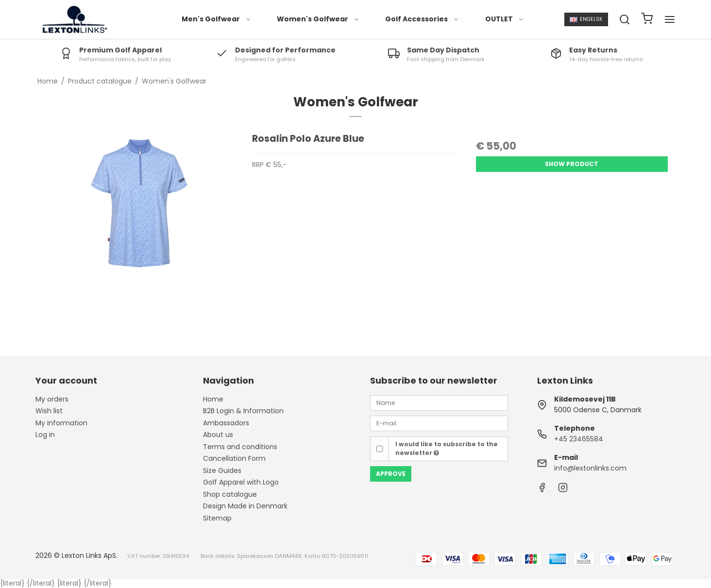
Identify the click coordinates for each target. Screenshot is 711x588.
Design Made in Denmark (245, 506)
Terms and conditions (240, 447)
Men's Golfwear (217, 19)
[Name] (439, 403)
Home (213, 399)
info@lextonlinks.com (590, 468)
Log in (45, 435)
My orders (52, 399)
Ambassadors (226, 423)
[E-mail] (439, 423)
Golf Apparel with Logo (241, 482)
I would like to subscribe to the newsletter (447, 448)
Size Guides (222, 470)
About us (218, 435)
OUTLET (505, 19)
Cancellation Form (234, 458)
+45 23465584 (579, 439)
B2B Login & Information (243, 411)
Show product (572, 164)
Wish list (49, 411)
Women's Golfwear (318, 19)
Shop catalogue (230, 494)
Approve (391, 474)
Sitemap (217, 518)
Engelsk (586, 19)
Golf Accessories (422, 19)
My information (61, 423)
